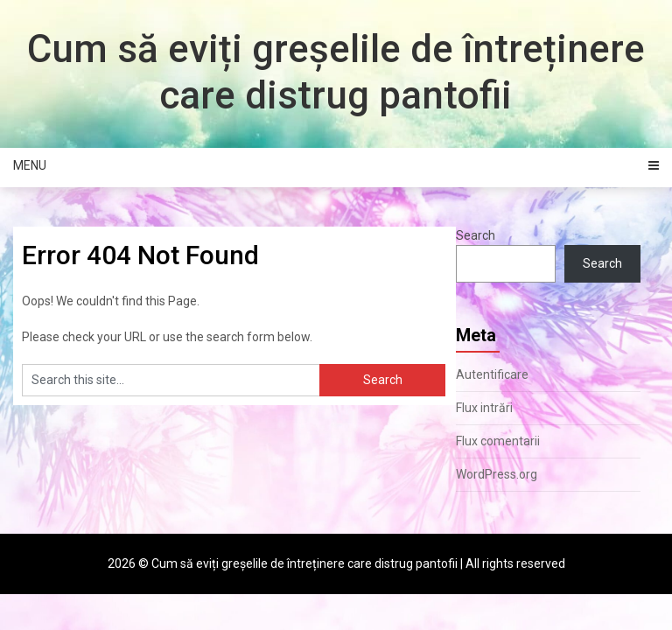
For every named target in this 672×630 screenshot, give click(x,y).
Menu (30, 165)
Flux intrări (484, 408)
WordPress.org (497, 474)
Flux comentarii (498, 441)
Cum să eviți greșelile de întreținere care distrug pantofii (336, 72)
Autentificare (492, 374)
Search (476, 235)
